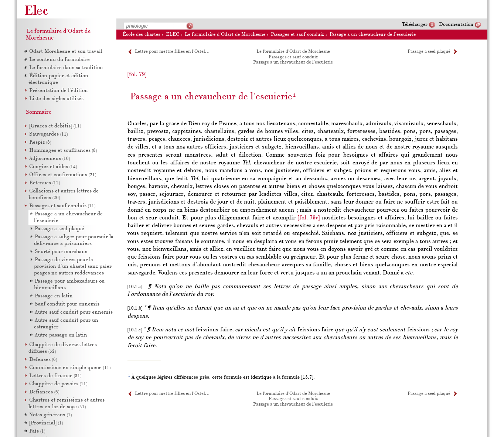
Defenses (43, 360)
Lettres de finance (55, 376)
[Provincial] (46, 423)
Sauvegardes (48, 134)
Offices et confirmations (63, 175)
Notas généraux (50, 415)
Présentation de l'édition (59, 91)
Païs (37, 431)
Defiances (44, 392)
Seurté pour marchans (61, 252)
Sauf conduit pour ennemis (67, 304)
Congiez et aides (53, 167)
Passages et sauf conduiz (297, 35)
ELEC (173, 35)
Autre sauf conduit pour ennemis (74, 312)
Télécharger (415, 25)
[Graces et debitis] (55, 126)
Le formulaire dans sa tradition (66, 68)
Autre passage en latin (61, 335)
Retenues (45, 183)
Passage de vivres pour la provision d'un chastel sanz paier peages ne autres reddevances (73, 267)
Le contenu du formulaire (59, 60)
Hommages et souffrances (63, 151)
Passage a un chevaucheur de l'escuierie (373, 35)
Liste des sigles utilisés (56, 99)
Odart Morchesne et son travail (66, 52)
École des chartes (142, 35)
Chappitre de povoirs (58, 384)
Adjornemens (50, 159)
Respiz (40, 142)
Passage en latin (54, 296)
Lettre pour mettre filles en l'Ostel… (172, 52)
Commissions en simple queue (70, 368)
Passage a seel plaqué (429, 52)
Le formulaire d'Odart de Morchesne (225, 35)
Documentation (456, 25)
